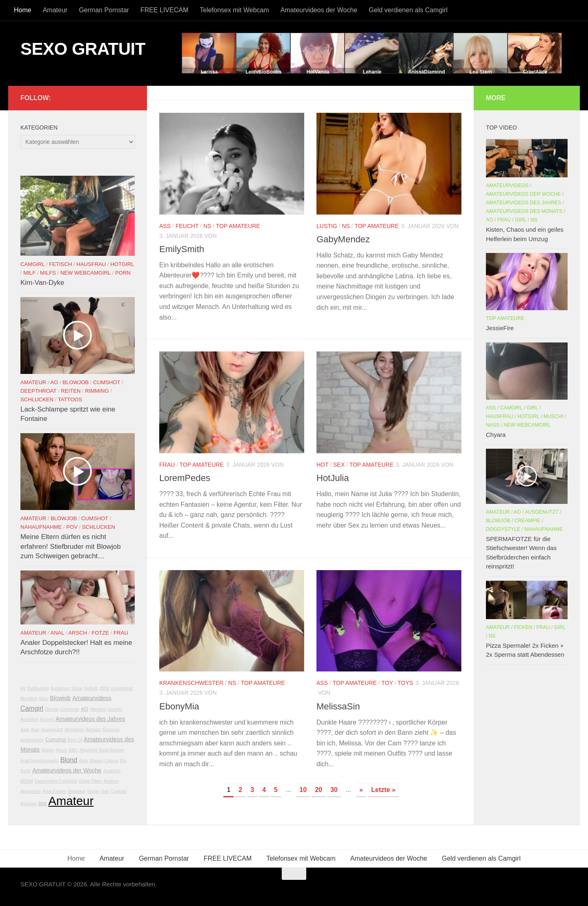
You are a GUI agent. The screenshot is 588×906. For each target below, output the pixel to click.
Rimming (97, 391)
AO (54, 382)
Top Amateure (238, 226)
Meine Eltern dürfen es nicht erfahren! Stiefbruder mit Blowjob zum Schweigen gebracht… (71, 546)
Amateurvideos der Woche (319, 10)
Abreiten (98, 709)
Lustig (327, 226)
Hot (322, 465)
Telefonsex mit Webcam (234, 10)
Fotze (100, 633)
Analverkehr (32, 740)
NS (207, 226)
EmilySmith (182, 249)
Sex (339, 465)
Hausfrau (91, 264)
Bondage (77, 791)
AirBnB (91, 688)
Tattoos (70, 399)
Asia (25, 729)
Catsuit (111, 761)
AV (23, 688)
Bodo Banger (111, 750)
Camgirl (32, 264)
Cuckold (119, 791)
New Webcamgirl (86, 273)
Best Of (75, 740)
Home (23, 10)
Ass (165, 226)
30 (334, 790)
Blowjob (76, 382)
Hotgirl (122, 264)
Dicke (77, 688)
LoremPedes (185, 478)
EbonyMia (179, 706)
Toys (405, 683)
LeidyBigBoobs (263, 72)
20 (318, 790)
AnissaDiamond (427, 72)
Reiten (71, 391)
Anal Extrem (55, 791)
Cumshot (107, 382)
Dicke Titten (90, 781)
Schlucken (37, 399)
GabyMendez (343, 239)
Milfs (48, 273)
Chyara (496, 435)
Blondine (29, 698)
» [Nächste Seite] (361, 790)
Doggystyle (503, 529)
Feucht (187, 226)
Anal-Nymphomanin (40, 761)
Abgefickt (88, 750)
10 (303, 790)
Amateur (55, 10)
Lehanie (372, 72)
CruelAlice (535, 72)
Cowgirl (115, 709)
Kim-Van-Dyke (42, 283)
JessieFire (500, 328)
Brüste (94, 791)
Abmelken (74, 729)
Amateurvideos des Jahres (90, 719)
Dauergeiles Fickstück (56, 781)
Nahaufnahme (41, 527)
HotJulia (333, 478)
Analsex (111, 781)
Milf (29, 273)
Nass (493, 425)
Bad (106, 791)
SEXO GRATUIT (83, 49)
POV (72, 527)
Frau (167, 465)
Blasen (97, 761)
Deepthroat (38, 391)
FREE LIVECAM (164, 10)
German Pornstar (104, 10)
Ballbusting (38, 688)
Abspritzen (31, 791)
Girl (521, 220)
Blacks (48, 750)
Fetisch (60, 264)
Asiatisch (112, 771)
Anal (57, 633)
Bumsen (28, 803)
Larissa (209, 72)
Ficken (523, 627)
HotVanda (318, 72)
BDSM (27, 781)
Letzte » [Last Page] (383, 790)
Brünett (47, 719)
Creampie (70, 709)
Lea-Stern (481, 72)
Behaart (93, 729)
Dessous (111, 729)
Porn (123, 273)
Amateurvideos (92, 698)
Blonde (52, 709)
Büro (44, 698)
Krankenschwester (191, 683)
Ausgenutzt (52, 729)
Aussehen (60, 688)
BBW (105, 688)
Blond (69, 760)
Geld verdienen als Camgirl (408, 10)
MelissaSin (338, 706)
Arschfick (29, 719)
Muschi (553, 416)
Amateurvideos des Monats (524, 211)
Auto (84, 761)
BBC (73, 750)
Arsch (78, 633)
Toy (387, 683)
